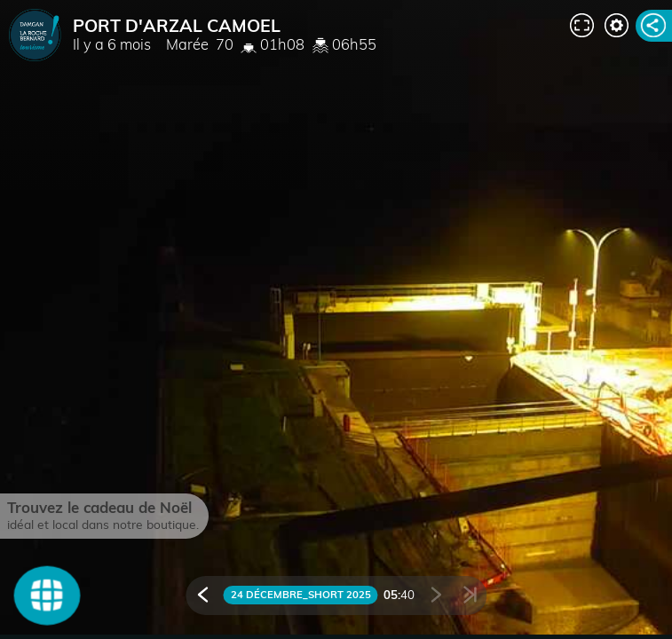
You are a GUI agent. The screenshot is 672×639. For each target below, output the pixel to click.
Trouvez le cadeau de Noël (99, 507)
